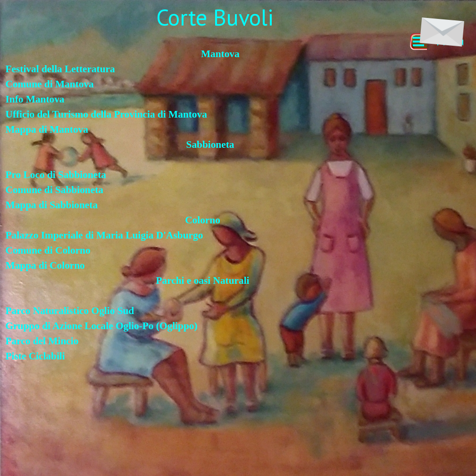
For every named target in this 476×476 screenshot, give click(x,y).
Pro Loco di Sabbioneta (58, 175)
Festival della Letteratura (60, 69)
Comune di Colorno (48, 250)
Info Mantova (35, 99)
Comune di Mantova (50, 84)
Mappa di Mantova (47, 129)
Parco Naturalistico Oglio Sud (70, 311)
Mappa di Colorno (45, 265)
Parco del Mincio (42, 341)
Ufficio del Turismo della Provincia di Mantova (106, 114)
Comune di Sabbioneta (54, 190)
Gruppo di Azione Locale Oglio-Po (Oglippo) (102, 326)
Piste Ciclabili (35, 356)
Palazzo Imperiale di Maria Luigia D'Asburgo (104, 235)
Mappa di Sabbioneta (52, 205)
